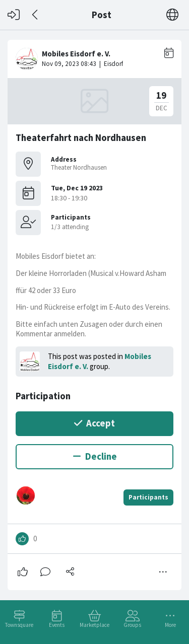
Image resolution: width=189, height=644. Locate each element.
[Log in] (14, 15)
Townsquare (19, 625)
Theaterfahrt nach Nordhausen (81, 138)
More (170, 625)
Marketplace (94, 625)
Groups (132, 625)
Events (57, 625)
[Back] (36, 15)
